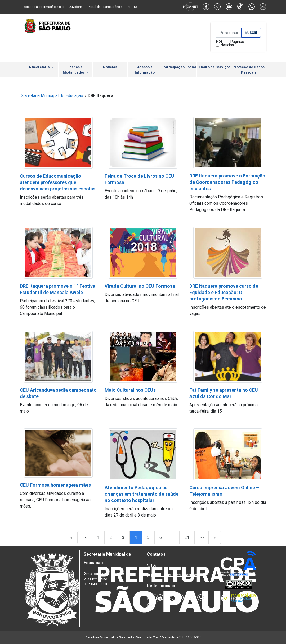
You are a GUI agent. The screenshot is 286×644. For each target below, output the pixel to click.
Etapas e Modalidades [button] (75, 70)
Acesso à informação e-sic (44, 7)
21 (187, 538)
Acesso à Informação (145, 70)
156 (153, 565)
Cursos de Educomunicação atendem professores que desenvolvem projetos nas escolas (58, 182)
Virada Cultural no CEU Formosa (140, 286)
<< (85, 538)
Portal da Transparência (105, 7)
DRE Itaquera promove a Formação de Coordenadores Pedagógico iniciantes (227, 182)
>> (202, 538)
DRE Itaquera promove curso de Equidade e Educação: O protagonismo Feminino (224, 292)
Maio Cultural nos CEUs (130, 390)
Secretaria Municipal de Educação (52, 96)
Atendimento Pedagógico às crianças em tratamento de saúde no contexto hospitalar (142, 494)
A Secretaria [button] (41, 67)
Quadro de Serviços (214, 67)
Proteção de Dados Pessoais (249, 70)
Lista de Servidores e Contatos (175, 575)
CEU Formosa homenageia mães (55, 485)
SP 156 (133, 7)
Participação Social (179, 67)
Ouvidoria (76, 7)
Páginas (237, 42)
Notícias (227, 45)
